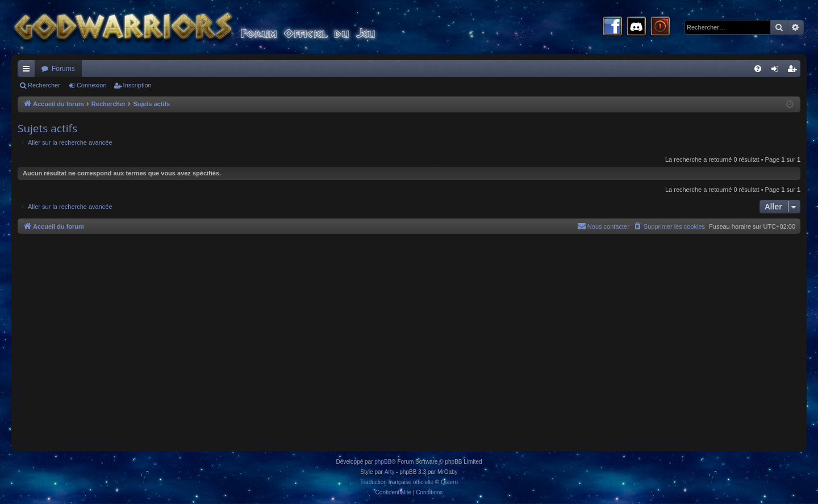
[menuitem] (758, 69)
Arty (390, 472)
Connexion (92, 85)
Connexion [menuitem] (777, 71)
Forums (63, 69)
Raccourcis (28, 71)
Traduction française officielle (397, 482)
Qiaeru (449, 482)
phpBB (383, 462)
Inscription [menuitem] (794, 71)
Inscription (137, 85)
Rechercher (44, 85)
